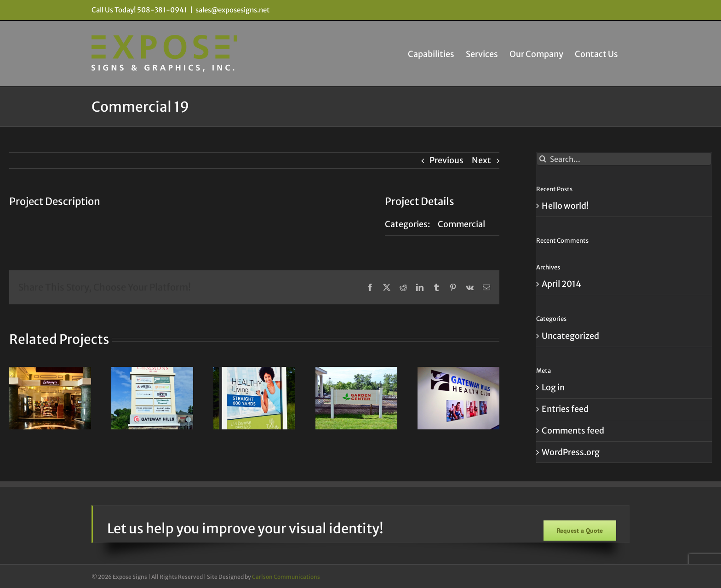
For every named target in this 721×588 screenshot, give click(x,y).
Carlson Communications (286, 577)
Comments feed (573, 431)
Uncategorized (570, 336)
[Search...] (624, 159)
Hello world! (565, 206)
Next (481, 160)
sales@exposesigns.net (232, 10)
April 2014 (561, 284)
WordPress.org (571, 452)
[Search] (543, 159)
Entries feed (565, 409)
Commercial (461, 224)
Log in (553, 387)
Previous (446, 160)
